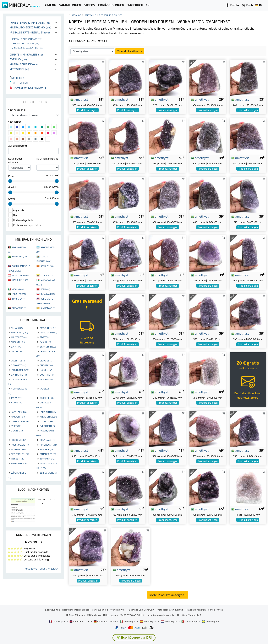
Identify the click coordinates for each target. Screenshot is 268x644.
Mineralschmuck (24, 64)
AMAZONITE (48, 328)
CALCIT (17, 351)
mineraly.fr (57, 621)
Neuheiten (17, 78)
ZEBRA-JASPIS (49, 473)
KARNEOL (47, 398)
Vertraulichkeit (100, 610)
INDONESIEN (20, 275)
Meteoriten (19, 69)
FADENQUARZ (20, 370)
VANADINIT (19, 463)
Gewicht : (13, 187)
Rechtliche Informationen (76, 610)
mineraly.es (149, 621)
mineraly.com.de (105, 621)
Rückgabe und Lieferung (141, 610)
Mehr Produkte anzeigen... (168, 595)
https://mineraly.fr (191, 615)
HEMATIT (46, 379)
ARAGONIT (18, 342)
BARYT (16, 347)
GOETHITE (47, 375)
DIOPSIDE (46, 360)
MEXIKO (18, 289)
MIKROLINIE (48, 417)
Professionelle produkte (28, 88)
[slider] (10, 181)
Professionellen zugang (170, 610)
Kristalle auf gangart (27, 39)
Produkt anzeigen (87, 110)
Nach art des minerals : (15, 160)
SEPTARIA (46, 449)
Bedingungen (52, 610)
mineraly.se (210, 621)
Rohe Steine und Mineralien (30, 23)
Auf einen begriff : (18, 146)
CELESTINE (19, 360)
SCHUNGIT (19, 449)
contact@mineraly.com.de (160, 615)
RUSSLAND (48, 294)
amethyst (79, 99)
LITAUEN (47, 275)
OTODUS (46, 421)
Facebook (94, 615)
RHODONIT (18, 440)
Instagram (111, 615)
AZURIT (45, 342)
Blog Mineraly (76, 615)
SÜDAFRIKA (19, 308)
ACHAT (17, 328)
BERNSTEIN (48, 347)
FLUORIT (46, 370)
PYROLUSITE (48, 426)
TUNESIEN (19, 299)
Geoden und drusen (25, 43)
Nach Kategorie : (17, 110)
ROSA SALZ (47, 440)
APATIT (45, 337)
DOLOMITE (19, 365)
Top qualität (19, 83)
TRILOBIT (18, 459)
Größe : (12, 199)
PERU (45, 289)
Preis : (12, 176)
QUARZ (17, 430)
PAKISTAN (19, 294)
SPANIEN (47, 266)
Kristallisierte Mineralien (30, 32)
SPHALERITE (48, 454)
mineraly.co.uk (80, 621)
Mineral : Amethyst (130, 51)
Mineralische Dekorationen (30, 27)
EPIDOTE (46, 365)
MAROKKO (20, 280)
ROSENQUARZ (20, 445)
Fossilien (18, 59)
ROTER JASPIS (49, 445)
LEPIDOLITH (48, 412)
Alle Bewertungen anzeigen (42, 569)
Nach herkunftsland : (47, 160)
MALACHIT (18, 417)
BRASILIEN (20, 256)
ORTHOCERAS (20, 421)
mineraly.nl (169, 621)
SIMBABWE (48, 308)
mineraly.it (128, 621)
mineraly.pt (190, 621)
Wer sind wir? (118, 610)
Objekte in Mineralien (26, 54)
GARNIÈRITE (19, 375)
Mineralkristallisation (27, 48)
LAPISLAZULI (19, 412)
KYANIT (16, 402)
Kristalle (90, 15)
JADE (44, 389)
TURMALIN (47, 459)
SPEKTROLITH (20, 454)
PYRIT (16, 426)
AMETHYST (19, 332)
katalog (76, 15)
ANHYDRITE (19, 337)
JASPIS (17, 398)
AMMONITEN (48, 332)
